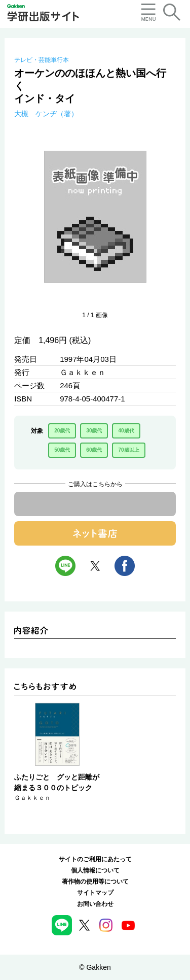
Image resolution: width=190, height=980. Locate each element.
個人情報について (95, 870)
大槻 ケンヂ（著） (46, 114)
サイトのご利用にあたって (95, 859)
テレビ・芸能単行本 (42, 60)
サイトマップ (95, 893)
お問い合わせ (95, 904)
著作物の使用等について (95, 882)
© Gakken (95, 967)
